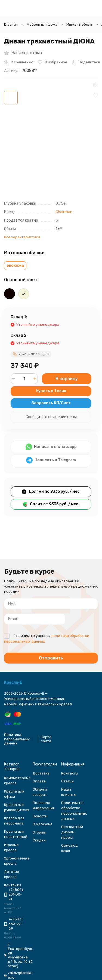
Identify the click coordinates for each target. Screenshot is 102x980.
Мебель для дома (42, 24)
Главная (11, 24)
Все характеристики (22, 237)
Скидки (39, 840)
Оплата (39, 781)
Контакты (70, 773)
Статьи (67, 781)
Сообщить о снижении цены (51, 417)
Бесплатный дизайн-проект (72, 832)
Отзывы (39, 832)
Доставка (41, 773)
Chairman (64, 212)
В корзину (67, 379)
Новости (40, 816)
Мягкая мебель (79, 24)
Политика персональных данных (17, 739)
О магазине (43, 824)
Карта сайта (46, 739)
